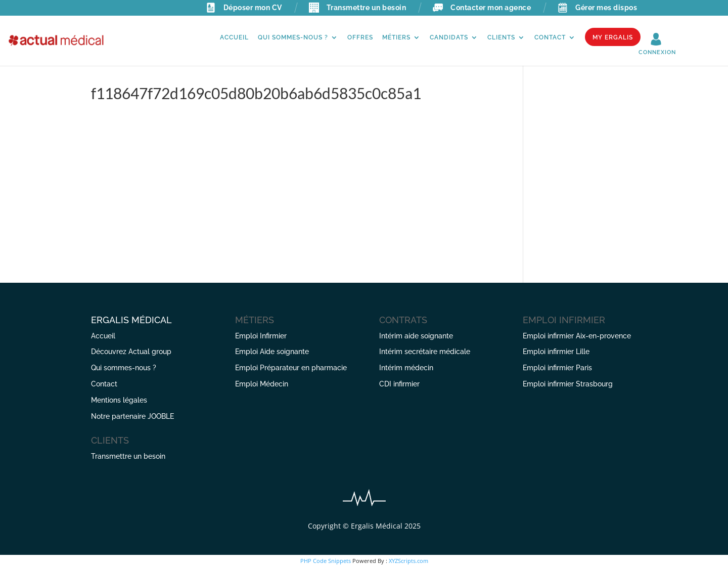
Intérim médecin (406, 368)
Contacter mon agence (482, 8)
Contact (550, 37)
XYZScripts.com (408, 561)
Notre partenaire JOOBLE (132, 416)
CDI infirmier (399, 384)
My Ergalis (613, 37)
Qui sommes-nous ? (293, 37)
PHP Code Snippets (326, 561)
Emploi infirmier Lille (556, 352)
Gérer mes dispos (597, 8)
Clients (501, 37)
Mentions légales (119, 400)
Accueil (234, 37)
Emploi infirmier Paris (557, 368)
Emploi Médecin (262, 384)
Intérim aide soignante (416, 336)
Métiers (396, 37)
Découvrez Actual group (131, 352)
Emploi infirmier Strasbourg (568, 384)
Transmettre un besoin (358, 8)
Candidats (449, 37)
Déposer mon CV (244, 8)
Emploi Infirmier (261, 336)
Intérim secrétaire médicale (425, 352)
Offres (360, 37)
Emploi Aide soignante (272, 352)
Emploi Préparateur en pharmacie (291, 368)
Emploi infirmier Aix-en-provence (577, 336)
